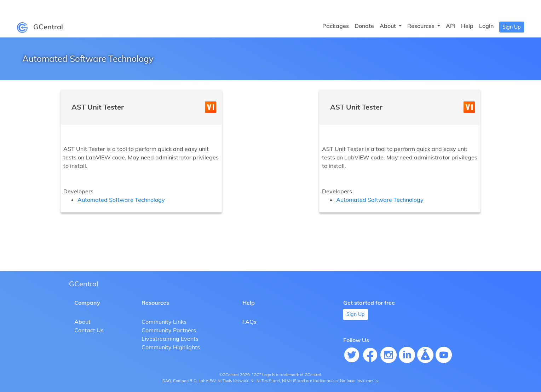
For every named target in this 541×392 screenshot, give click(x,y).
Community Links (164, 322)
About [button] (389, 26)
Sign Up (512, 27)
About (82, 322)
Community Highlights (171, 347)
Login (486, 26)
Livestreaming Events (170, 339)
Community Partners (169, 330)
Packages (336, 26)
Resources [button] (422, 26)
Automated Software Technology (121, 200)
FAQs (249, 322)
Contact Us (89, 330)
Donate (364, 26)
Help (467, 26)
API (451, 26)
